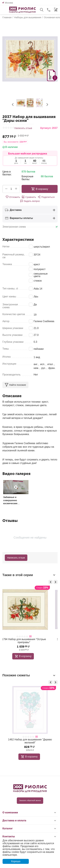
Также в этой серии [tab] (29, 575)
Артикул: (46, 128)
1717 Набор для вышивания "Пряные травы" (29, 641)
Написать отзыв (23, 128)
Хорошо (16, 861)
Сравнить (29, 197)
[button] (46, 197)
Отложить (13, 197)
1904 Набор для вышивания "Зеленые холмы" (29, 741)
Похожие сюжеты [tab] (29, 675)
